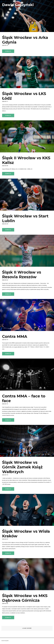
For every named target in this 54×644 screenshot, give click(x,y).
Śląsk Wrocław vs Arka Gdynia (25, 40)
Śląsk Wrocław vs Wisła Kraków (26, 534)
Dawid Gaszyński (18, 5)
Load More (27, 629)
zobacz (8, 51)
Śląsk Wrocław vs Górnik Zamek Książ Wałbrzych (22, 467)
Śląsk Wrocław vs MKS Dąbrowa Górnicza (25, 598)
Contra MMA (15, 337)
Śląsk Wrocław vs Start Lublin (25, 219)
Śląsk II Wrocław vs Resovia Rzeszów (22, 275)
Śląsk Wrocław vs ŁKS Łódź (24, 96)
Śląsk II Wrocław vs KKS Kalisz (26, 160)
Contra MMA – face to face (24, 399)
